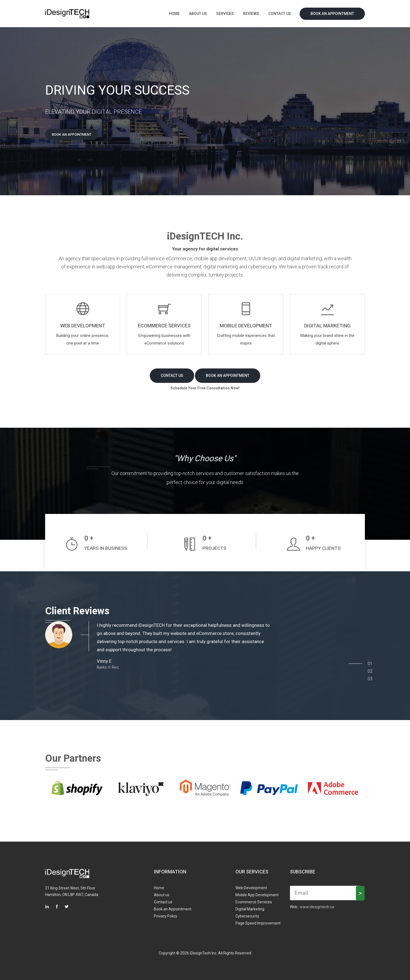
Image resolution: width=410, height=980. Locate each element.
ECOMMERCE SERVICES (164, 327)
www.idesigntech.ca (317, 904)
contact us (172, 373)
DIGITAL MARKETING (327, 327)
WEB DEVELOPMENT (83, 327)
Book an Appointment (332, 14)
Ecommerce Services (254, 900)
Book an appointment (78, 135)
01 (369, 660)
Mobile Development (246, 327)
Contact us (280, 14)
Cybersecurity (247, 914)
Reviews (251, 14)
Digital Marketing (250, 907)
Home (174, 14)
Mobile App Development (257, 892)
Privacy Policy (166, 914)
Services (225, 14)
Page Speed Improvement (258, 921)
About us (198, 14)
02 (369, 667)
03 (369, 675)
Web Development (251, 885)
